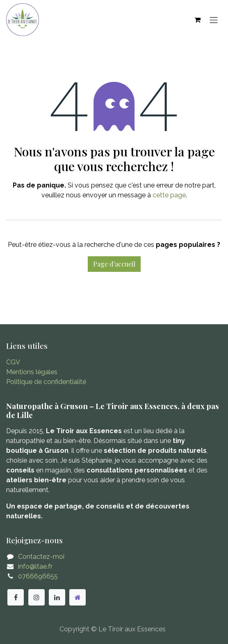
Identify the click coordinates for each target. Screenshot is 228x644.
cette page (169, 195)
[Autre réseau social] (78, 597)
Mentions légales (32, 372)
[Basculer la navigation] (214, 20)
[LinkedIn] (57, 597)
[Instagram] (36, 597)
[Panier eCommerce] (197, 20)
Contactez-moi (41, 557)
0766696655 (38, 576)
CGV (13, 362)
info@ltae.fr (35, 566)
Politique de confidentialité (46, 382)
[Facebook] (16, 597)
